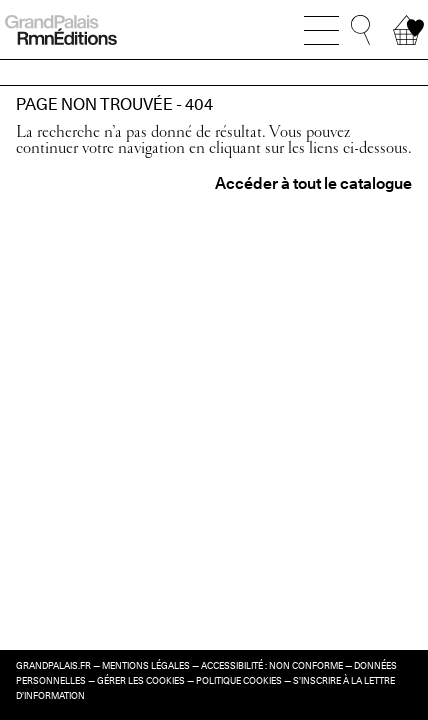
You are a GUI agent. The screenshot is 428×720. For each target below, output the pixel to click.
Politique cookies (239, 681)
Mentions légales (146, 666)
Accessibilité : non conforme (272, 666)
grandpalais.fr (53, 666)
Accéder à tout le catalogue (313, 183)
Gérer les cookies (141, 681)
